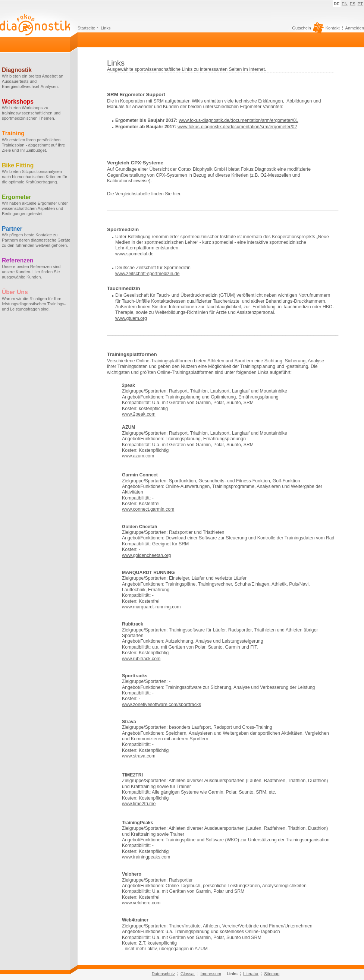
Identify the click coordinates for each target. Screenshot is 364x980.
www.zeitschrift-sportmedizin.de (147, 274)
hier (177, 194)
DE (337, 4)
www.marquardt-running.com (151, 607)
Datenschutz (163, 974)
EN (345, 4)
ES (353, 4)
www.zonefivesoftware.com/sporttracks (161, 705)
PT (360, 4)
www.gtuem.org (131, 318)
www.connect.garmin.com (148, 509)
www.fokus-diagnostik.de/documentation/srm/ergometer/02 (237, 127)
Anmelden (355, 28)
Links (106, 28)
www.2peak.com (139, 414)
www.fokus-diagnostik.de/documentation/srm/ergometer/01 (238, 120)
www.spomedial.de (134, 254)
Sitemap (272, 974)
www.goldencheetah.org (146, 555)
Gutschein (307, 30)
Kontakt (333, 28)
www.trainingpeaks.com (146, 857)
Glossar (188, 974)
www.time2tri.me (139, 804)
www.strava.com (139, 756)
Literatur (251, 974)
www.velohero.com (141, 903)
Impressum (211, 974)
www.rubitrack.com (141, 659)
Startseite (86, 28)
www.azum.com (138, 456)
